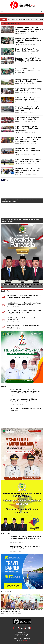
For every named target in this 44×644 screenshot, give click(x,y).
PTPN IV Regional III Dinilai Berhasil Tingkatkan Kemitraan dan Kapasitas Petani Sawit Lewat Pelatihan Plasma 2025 (25, 391)
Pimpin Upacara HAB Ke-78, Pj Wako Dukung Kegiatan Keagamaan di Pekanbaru (28, 170)
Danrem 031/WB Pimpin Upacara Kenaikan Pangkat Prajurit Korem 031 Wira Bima (28, 71)
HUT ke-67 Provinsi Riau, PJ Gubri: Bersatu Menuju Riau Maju (28, 99)
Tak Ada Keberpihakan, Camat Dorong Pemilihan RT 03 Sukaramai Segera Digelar (24, 311)
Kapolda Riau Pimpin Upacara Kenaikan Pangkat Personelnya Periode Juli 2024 (27, 129)
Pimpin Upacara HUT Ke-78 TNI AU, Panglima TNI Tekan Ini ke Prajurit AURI (28, 150)
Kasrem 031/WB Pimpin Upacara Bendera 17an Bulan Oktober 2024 (27, 50)
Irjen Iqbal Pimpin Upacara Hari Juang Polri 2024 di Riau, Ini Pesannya (29, 81)
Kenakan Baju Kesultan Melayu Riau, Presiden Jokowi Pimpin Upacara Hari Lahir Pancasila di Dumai (29, 140)
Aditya (25, 640)
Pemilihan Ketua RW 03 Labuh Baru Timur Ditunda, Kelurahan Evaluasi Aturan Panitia (24, 296)
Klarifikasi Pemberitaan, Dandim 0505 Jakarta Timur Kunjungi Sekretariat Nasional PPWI (26, 538)
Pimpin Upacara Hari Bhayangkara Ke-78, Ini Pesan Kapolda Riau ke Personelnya (28, 109)
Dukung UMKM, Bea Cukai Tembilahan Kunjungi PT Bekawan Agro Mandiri (23, 400)
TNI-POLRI (18, 44)
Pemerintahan (18, 102)
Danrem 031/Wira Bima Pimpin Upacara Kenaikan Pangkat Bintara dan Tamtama (28, 40)
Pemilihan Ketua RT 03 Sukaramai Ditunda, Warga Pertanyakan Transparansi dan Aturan (24, 304)
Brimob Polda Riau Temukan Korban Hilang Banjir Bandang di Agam (25, 547)
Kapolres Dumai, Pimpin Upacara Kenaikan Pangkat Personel (27, 119)
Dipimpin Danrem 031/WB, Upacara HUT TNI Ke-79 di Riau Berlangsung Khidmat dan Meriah (28, 60)
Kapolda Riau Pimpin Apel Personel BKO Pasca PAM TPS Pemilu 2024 (28, 160)
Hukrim (17, 33)
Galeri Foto (3, 614)
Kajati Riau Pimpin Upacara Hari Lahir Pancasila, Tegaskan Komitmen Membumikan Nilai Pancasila (29, 29)
